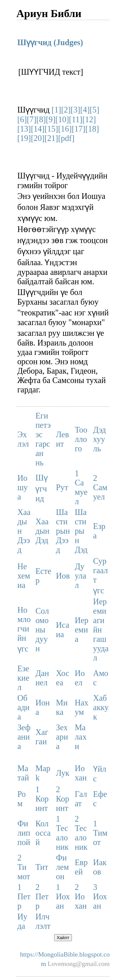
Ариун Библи (49, 13)
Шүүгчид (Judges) (50, 42)
